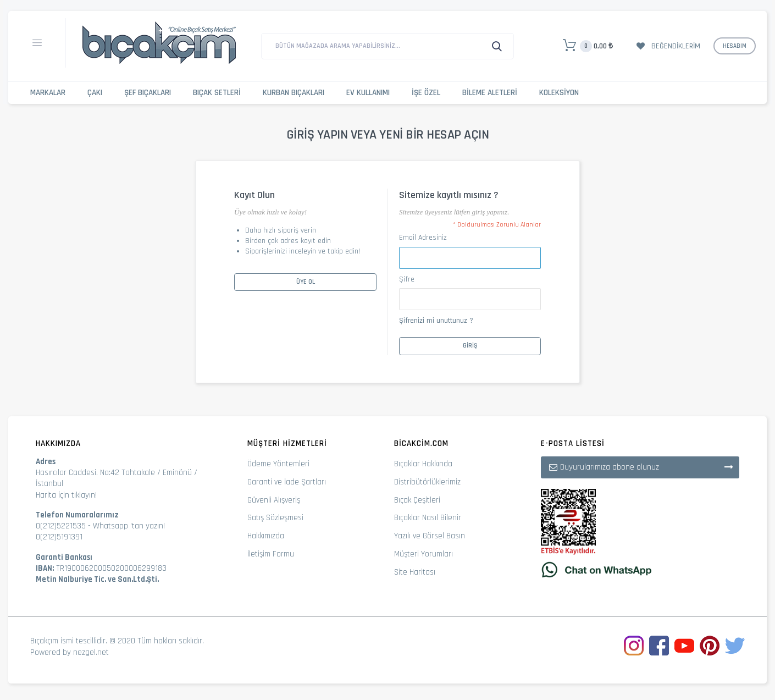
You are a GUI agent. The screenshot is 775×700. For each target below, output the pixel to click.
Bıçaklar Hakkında (423, 464)
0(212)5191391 (59, 537)
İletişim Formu (271, 554)
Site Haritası (415, 572)
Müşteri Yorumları (424, 554)
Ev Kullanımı (368, 93)
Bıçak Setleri (217, 93)
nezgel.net (91, 652)
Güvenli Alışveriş (274, 500)
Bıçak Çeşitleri (417, 500)
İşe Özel (426, 93)
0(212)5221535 (61, 526)
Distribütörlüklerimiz (427, 482)
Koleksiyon (559, 93)
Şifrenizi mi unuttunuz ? (436, 321)
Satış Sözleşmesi (275, 518)
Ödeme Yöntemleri (278, 464)
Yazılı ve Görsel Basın (430, 536)
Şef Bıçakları (148, 93)
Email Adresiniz (423, 238)
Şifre (407, 279)
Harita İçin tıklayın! (66, 495)
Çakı (95, 93)
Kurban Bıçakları (294, 93)
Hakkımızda (266, 536)
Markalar (48, 93)
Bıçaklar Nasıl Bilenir (428, 518)
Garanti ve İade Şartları (287, 482)
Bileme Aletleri (490, 93)
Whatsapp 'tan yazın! (129, 526)
